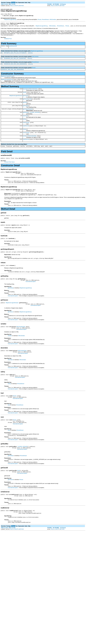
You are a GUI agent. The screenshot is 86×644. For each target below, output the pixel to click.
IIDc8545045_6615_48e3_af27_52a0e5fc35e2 (15, 60)
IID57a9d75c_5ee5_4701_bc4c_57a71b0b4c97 (15, 54)
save (24, 139)
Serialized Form (8, 40)
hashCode (25, 121)
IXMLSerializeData (33, 92)
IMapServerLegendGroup (10, 20)
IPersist (39, 20)
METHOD (21, 6)
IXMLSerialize (53, 20)
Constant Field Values (9, 169)
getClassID (26, 103)
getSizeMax (26, 117)
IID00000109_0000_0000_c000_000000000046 (15, 66)
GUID (30, 103)
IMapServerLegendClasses (16, 99)
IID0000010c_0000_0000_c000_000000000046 (12, 71)
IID (2, 54)
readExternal (26, 132)
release (25, 135)
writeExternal (26, 146)
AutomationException (31, 294)
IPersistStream (45, 20)
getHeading (26, 110)
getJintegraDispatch (28, 114)
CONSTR (16, 6)
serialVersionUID (13, 47)
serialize (25, 143)
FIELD (12, 6)
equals (25, 95)
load (24, 128)
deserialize (26, 92)
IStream (28, 128)
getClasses (26, 99)
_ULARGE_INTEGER (34, 117)
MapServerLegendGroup (7, 78)
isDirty (24, 124)
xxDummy (30, 54)
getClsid (25, 106)
